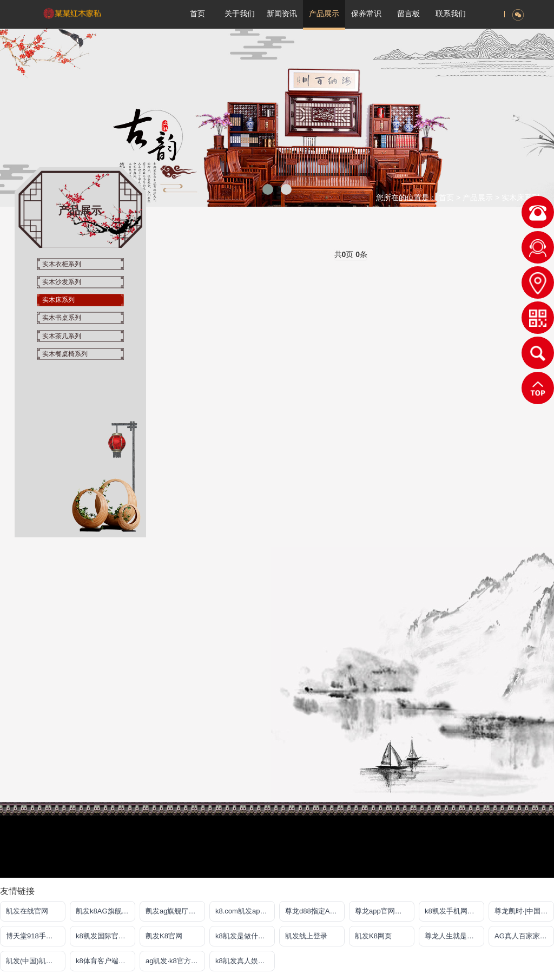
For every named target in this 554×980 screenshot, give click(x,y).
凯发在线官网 (27, 911)
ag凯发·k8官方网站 (175, 961)
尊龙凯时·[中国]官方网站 (524, 911)
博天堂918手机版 (33, 936)
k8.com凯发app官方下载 (245, 911)
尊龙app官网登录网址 (385, 911)
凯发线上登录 (306, 936)
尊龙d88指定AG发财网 (315, 911)
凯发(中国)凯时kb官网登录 (36, 961)
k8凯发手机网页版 (453, 911)
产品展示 (479, 198)
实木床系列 (520, 198)
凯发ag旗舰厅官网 (174, 911)
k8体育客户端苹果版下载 (105, 961)
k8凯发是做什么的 (244, 936)
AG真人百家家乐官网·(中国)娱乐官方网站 (524, 936)
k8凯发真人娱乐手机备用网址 (245, 961)
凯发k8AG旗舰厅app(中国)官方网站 (105, 911)
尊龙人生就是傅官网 (454, 936)
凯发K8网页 (373, 936)
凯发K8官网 (164, 936)
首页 (446, 198)
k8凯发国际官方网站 (105, 936)
